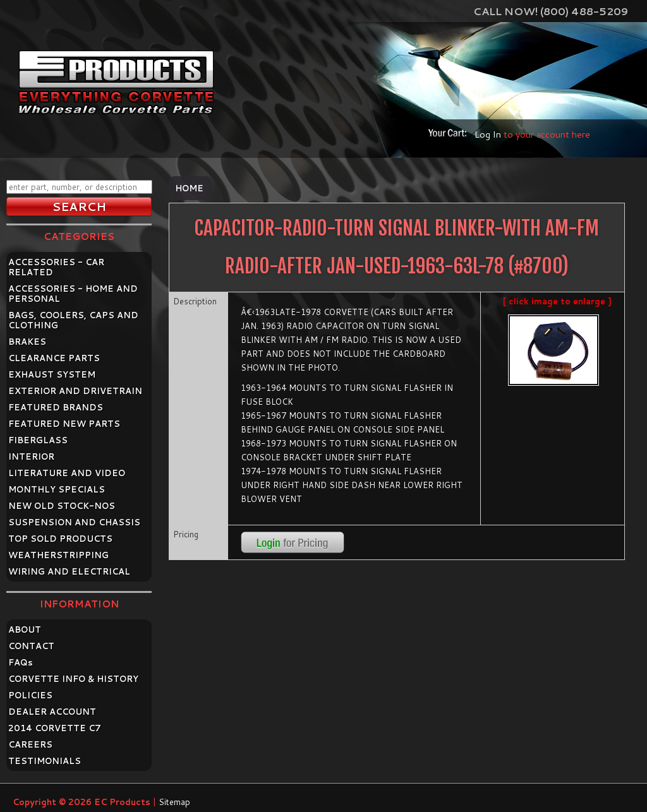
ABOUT (25, 630)
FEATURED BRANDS (56, 407)
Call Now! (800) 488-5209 (551, 11)
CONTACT (31, 646)
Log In (488, 134)
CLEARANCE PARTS (54, 358)
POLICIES (30, 695)
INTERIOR (31, 457)
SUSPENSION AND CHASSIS (74, 522)
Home (189, 188)
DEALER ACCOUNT (52, 712)
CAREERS (30, 744)
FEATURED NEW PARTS (64, 424)
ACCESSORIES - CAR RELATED (56, 267)
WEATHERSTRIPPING (58, 555)
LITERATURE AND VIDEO (67, 473)
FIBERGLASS (38, 440)
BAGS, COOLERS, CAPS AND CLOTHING (73, 320)
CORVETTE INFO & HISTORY (73, 679)
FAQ (21, 662)
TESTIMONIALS (45, 761)
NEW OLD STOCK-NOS (62, 506)
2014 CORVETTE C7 (55, 728)
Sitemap (174, 802)
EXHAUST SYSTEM (52, 374)
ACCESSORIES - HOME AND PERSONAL (73, 294)
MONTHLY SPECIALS (57, 489)
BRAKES (27, 342)
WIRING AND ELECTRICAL (69, 571)
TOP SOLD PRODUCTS (60, 539)
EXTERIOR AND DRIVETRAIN (75, 391)
